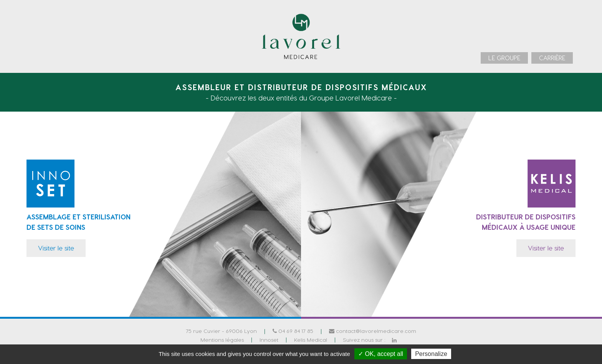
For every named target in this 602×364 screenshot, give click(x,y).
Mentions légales (222, 339)
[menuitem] (504, 58)
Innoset (269, 339)
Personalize (431, 354)
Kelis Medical (311, 339)
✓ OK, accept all (381, 354)
